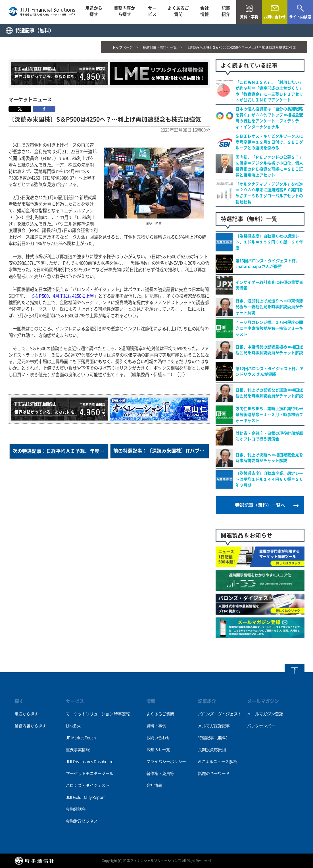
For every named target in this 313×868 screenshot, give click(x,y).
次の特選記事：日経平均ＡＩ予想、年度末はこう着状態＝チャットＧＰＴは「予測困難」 (60, 451)
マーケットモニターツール (89, 774)
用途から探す (94, 12)
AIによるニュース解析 (218, 762)
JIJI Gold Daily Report (85, 798)
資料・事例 (156, 726)
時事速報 (122, 714)
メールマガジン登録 (265, 714)
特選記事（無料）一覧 (160, 47)
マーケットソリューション (89, 714)
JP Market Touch (81, 738)
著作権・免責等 (160, 774)
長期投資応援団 (212, 750)
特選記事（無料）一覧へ (260, 506)
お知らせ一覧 (158, 750)
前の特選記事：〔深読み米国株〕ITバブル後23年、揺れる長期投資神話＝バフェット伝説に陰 (161, 451)
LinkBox (73, 726)
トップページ (122, 47)
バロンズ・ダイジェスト (87, 786)
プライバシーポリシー (166, 762)
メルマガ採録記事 (214, 726)
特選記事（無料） (214, 738)
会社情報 (205, 12)
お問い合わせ (158, 738)
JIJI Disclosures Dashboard (90, 762)
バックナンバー (261, 726)
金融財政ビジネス (82, 821)
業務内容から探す (125, 12)
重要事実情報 (78, 750)
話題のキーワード (214, 774)
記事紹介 (226, 12)
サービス (152, 12)
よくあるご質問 (178, 12)
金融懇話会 (76, 810)
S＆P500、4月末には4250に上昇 (63, 296)
